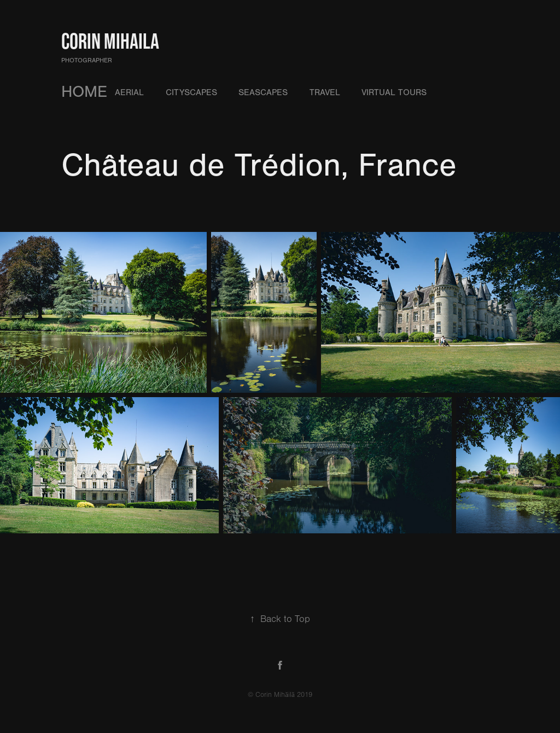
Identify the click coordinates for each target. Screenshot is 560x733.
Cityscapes (191, 92)
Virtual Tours (394, 92)
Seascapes (263, 92)
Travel (325, 92)
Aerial (129, 92)
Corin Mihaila (110, 41)
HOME (84, 92)
